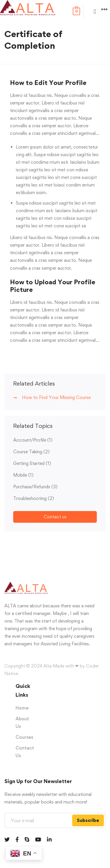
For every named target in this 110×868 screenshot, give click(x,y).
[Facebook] (17, 839)
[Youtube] (38, 839)
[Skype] (27, 839)
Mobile (23, 475)
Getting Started (32, 463)
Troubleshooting (34, 498)
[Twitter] (7, 839)
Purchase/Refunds (35, 487)
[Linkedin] (49, 839)
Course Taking (31, 452)
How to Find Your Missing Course (56, 397)
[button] (95, 11)
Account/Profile (33, 440)
